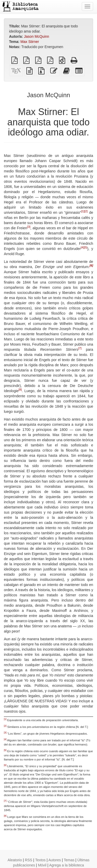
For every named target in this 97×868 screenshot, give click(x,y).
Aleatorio (15, 860)
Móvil (42, 865)
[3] (29, 227)
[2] (86, 211)
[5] (86, 247)
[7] (80, 348)
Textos (40, 860)
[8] (20, 390)
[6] (91, 265)
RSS (29, 860)
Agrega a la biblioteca (67, 865)
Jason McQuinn (37, 36)
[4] (82, 247)
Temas (69, 860)
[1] (83, 211)
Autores (55, 860)
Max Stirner (30, 42)
